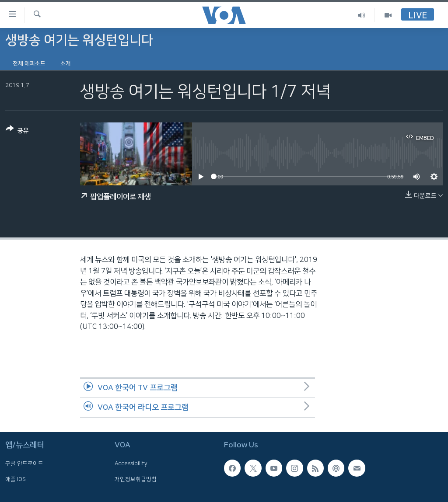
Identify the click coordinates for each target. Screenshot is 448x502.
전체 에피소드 (29, 63)
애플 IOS (16, 479)
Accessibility (131, 464)
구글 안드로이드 (24, 464)
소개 (66, 63)
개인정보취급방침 (136, 479)
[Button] (17, 131)
